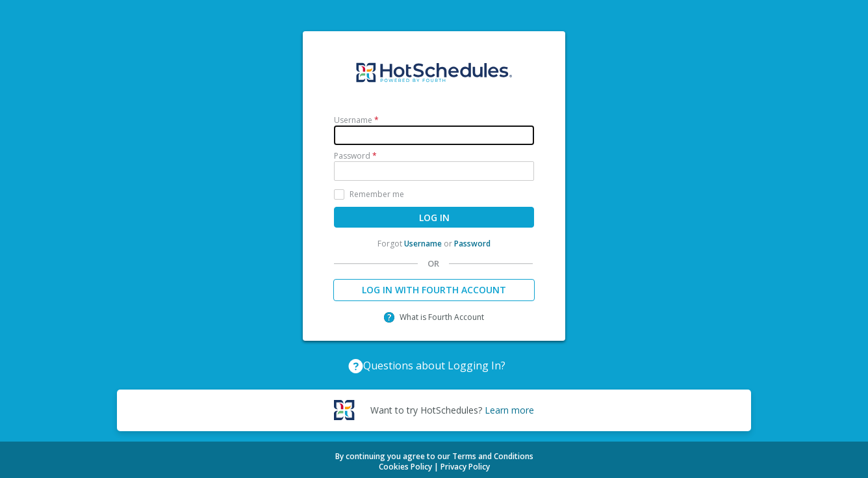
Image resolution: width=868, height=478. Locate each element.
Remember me (377, 194)
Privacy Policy (465, 467)
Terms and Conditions (493, 456)
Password (472, 244)
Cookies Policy (405, 467)
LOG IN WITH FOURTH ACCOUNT (434, 290)
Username (423, 244)
